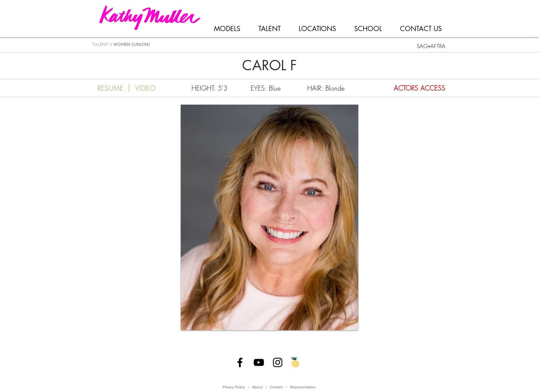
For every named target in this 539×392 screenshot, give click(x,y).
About (257, 387)
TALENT (100, 45)
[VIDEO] (153, 88)
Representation (303, 387)
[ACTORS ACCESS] (404, 88)
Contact (277, 387)
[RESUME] (106, 88)
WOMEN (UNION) (132, 45)
